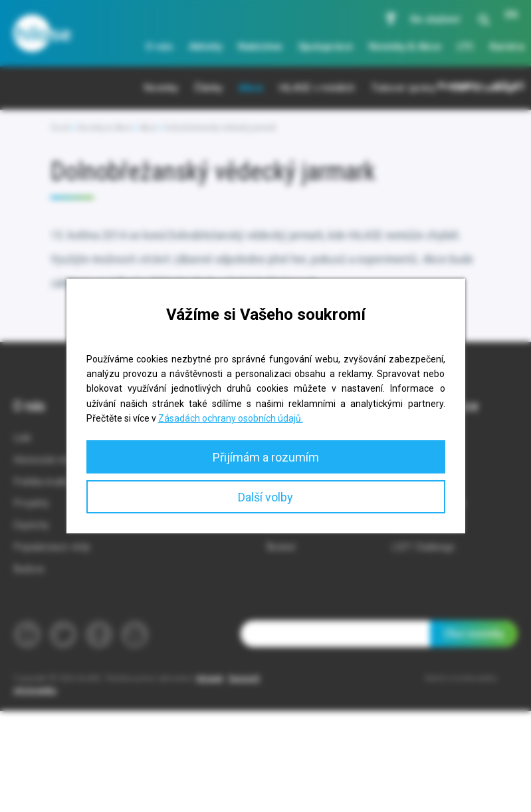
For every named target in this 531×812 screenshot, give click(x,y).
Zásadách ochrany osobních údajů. (231, 418)
